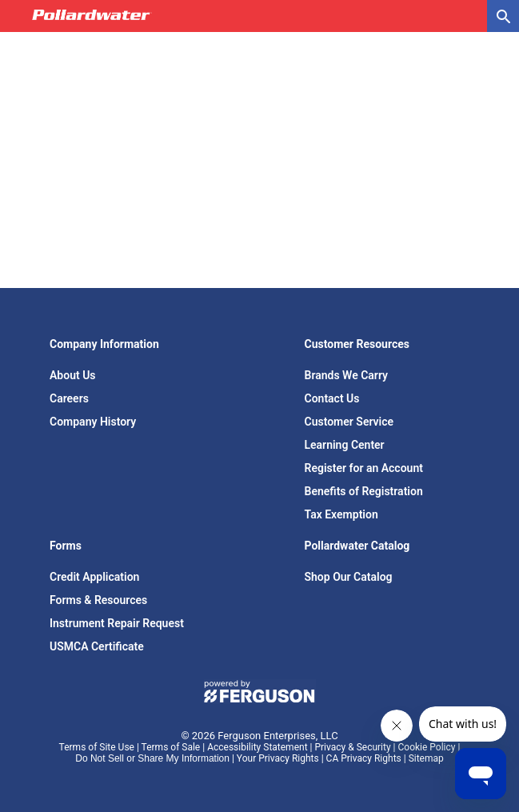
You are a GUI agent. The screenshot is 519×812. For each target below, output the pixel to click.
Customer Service (349, 422)
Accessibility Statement (257, 747)
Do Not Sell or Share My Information (152, 758)
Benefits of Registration (364, 491)
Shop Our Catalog (349, 577)
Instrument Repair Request (117, 623)
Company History (93, 422)
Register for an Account (364, 468)
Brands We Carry (347, 375)
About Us (73, 375)
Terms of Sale (171, 747)
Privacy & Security (352, 747)
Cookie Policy (427, 747)
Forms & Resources (98, 600)
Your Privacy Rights (278, 758)
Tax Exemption (341, 514)
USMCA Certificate (97, 646)
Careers (69, 398)
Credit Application (94, 577)
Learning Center (345, 445)
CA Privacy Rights (364, 758)
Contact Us (332, 398)
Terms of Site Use (97, 747)
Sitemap (426, 758)
